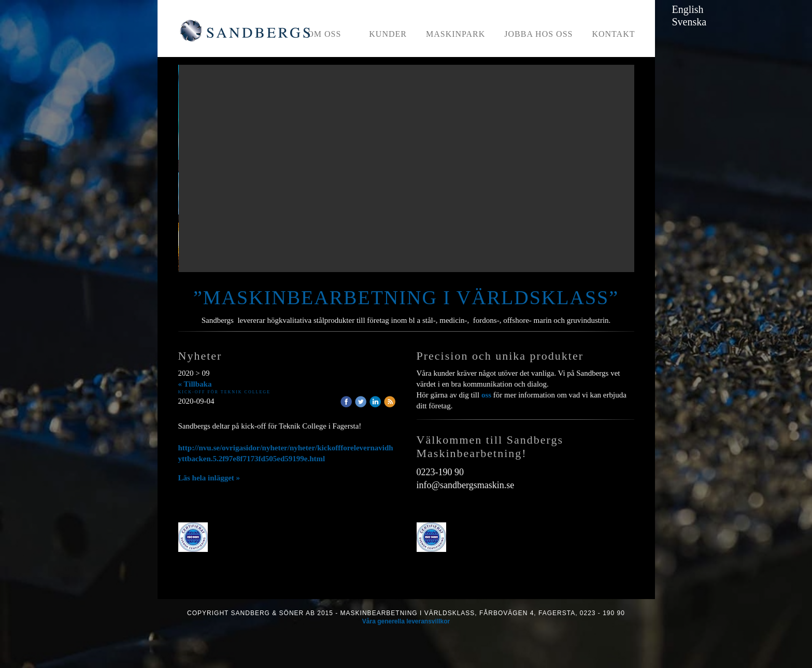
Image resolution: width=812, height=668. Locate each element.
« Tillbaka (195, 384)
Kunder (388, 34)
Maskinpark (455, 34)
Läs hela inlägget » (209, 478)
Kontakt (613, 34)
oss (486, 395)
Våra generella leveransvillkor (406, 621)
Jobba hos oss (538, 34)
